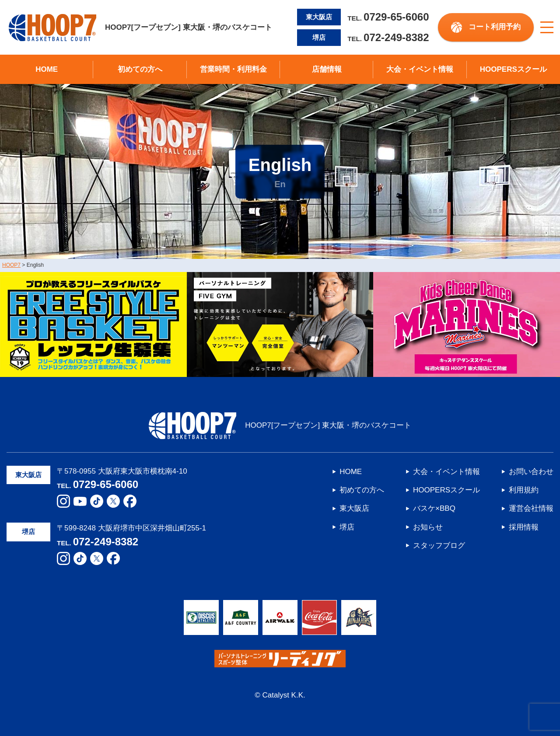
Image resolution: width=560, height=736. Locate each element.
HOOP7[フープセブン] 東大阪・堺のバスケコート (140, 28)
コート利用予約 (495, 27)
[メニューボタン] (547, 28)
